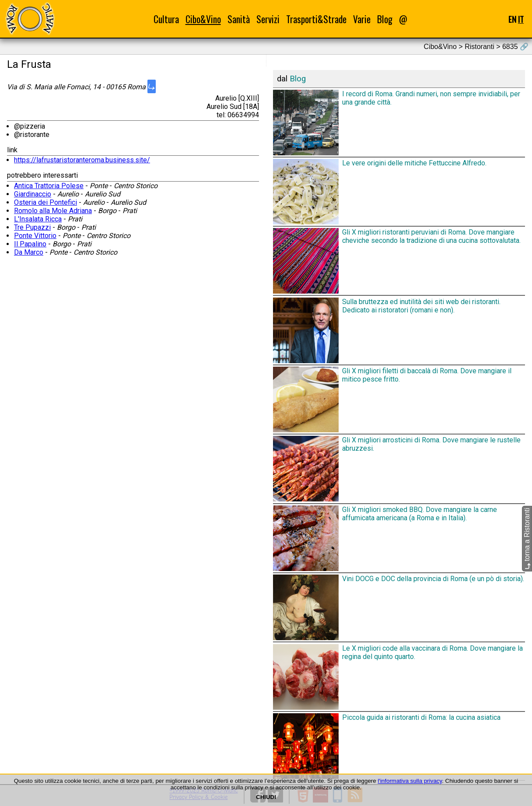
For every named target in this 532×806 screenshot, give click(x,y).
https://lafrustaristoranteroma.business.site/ (82, 160)
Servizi (268, 19)
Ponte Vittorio (35, 236)
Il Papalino (30, 244)
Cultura (166, 19)
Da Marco (29, 252)
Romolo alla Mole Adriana (53, 211)
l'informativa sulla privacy (410, 781)
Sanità (239, 19)
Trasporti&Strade (316, 19)
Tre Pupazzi (32, 227)
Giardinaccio (33, 194)
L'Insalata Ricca (38, 219)
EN (512, 19)
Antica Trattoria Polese (49, 186)
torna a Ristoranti (527, 539)
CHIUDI (266, 797)
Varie (362, 19)
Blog (385, 19)
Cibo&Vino (203, 19)
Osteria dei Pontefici (45, 202)
